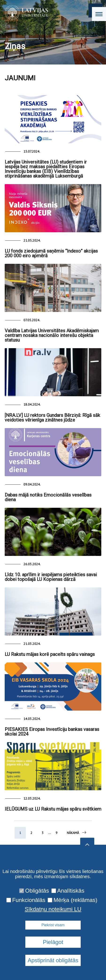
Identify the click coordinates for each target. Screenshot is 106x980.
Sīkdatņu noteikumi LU (53, 909)
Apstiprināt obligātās (53, 960)
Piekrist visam (53, 925)
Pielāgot (53, 942)
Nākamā (77, 833)
